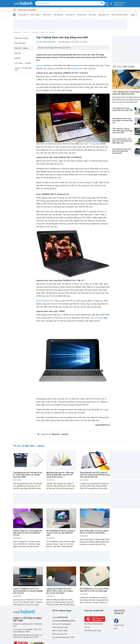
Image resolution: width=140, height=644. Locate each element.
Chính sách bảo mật (60, 634)
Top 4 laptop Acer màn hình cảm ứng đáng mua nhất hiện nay (122, 141)
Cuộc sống (35, 15)
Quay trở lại (55, 434)
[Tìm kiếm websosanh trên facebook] (116, 621)
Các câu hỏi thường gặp (61, 624)
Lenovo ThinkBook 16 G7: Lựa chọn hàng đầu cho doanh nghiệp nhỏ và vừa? (28, 591)
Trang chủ (17, 32)
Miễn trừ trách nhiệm (60, 631)
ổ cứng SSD (94, 144)
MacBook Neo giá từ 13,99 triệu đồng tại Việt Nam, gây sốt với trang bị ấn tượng (60, 475)
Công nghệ (22, 15)
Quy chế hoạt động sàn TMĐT (63, 637)
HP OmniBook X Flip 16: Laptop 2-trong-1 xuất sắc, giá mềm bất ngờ (61, 533)
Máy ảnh (18, 53)
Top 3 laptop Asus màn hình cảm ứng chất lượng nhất (122, 151)
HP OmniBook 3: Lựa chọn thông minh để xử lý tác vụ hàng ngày (94, 590)
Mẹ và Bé (69, 15)
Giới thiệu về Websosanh (94, 624)
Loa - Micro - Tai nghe (23, 63)
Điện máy (46, 15)
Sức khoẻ (92, 15)
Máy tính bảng (20, 43)
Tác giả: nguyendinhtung (46, 42)
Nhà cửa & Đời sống (119, 15)
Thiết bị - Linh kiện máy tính (23, 69)
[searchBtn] (102, 3)
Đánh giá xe (103, 15)
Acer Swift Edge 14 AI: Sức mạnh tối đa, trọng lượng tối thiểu (94, 532)
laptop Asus (78, 68)
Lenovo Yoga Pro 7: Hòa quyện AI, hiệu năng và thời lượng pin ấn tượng (27, 533)
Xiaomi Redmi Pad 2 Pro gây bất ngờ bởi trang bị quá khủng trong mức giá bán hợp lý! (95, 475)
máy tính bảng (97, 318)
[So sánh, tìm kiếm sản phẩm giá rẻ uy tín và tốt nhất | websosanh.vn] (23, 4)
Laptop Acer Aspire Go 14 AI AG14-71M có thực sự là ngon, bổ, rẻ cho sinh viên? (60, 591)
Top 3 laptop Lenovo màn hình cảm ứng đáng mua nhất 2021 (122, 131)
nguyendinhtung (102, 425)
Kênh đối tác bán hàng (93, 631)
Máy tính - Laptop (48, 32)
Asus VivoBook (43, 301)
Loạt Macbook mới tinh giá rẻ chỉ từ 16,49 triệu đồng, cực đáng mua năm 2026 (27, 475)
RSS (116, 629)
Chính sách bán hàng (60, 627)
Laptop (39, 65)
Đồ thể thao (59, 15)
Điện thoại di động (21, 38)
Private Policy (119, 625)
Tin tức (26, 32)
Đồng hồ (18, 58)
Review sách (82, 15)
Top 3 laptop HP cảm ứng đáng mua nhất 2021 (123, 109)
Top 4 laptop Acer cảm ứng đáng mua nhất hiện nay (122, 120)
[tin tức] (14, 15)
